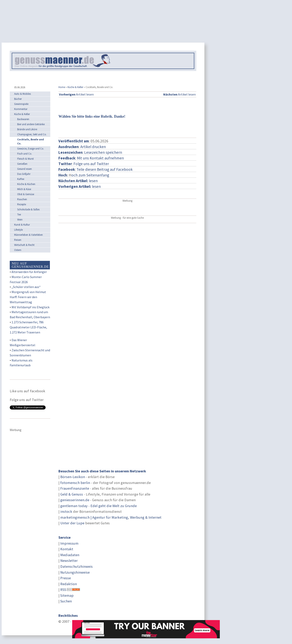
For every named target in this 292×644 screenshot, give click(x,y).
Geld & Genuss (72, 494)
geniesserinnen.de (75, 500)
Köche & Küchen (26, 184)
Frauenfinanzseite (75, 488)
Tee (19, 214)
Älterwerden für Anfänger (29, 272)
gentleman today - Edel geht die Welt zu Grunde (98, 506)
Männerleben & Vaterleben (28, 235)
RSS (63, 590)
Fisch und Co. (25, 154)
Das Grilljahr (24, 174)
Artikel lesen (76, 94)
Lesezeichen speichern (103, 152)
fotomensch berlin (75, 483)
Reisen (18, 240)
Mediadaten (70, 555)
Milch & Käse (24, 189)
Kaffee (21, 179)
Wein (20, 220)
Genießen (22, 164)
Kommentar (21, 109)
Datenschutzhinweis (76, 566)
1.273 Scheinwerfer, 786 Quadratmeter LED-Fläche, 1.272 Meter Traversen (28, 327)
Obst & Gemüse (26, 194)
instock (66, 511)
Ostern (18, 250)
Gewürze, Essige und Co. (31, 149)
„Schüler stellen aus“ (26, 287)
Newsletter (69, 561)
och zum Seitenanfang (90, 175)
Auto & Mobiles (23, 94)
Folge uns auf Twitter (91, 164)
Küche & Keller (75, 87)
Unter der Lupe (72, 523)
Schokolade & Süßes (28, 209)
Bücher (18, 99)
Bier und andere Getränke (31, 124)
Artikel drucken (93, 147)
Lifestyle (18, 230)
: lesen (78, 181)
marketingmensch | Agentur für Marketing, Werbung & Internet (111, 517)
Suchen (66, 601)
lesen (80, 186)
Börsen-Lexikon (73, 477)
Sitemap (67, 595)
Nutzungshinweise (75, 572)
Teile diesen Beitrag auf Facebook (105, 169)
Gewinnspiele (21, 104)
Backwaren (23, 119)
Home (62, 87)
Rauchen (22, 199)
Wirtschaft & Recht (24, 245)
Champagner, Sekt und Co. (32, 134)
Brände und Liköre (27, 129)
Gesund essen (25, 169)
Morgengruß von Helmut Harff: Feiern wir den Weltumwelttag (28, 297)
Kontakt (67, 549)
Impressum (69, 543)
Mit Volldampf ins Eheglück (31, 307)
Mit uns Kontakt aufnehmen (100, 158)
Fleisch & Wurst (25, 159)
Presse (65, 578)
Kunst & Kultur (22, 225)
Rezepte (22, 204)
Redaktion (69, 584)
